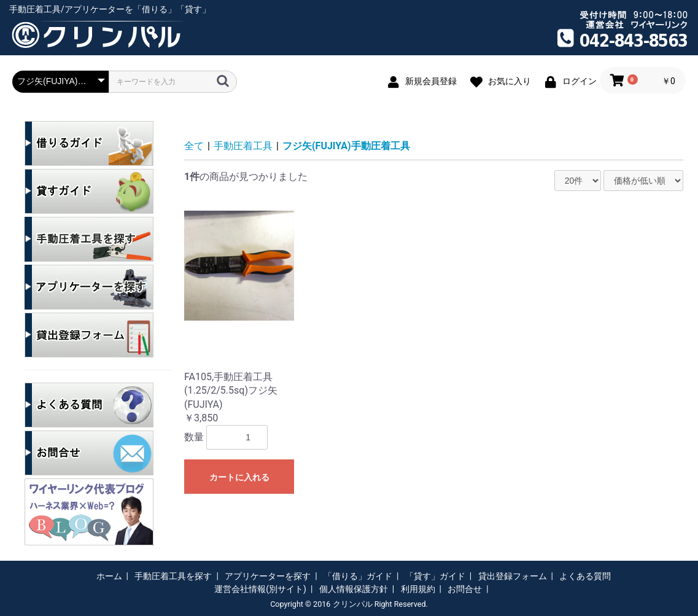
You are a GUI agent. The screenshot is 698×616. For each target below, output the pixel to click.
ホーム (109, 576)
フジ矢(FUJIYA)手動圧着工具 (346, 146)
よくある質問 (585, 576)
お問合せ (465, 589)
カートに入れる (239, 477)
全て (194, 146)
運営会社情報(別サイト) (260, 589)
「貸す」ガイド (435, 576)
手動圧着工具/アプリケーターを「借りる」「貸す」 (110, 9)
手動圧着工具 (243, 146)
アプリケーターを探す (268, 576)
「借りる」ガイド (358, 576)
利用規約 (418, 589)
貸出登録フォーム (513, 576)
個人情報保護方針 (354, 589)
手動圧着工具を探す (173, 576)
